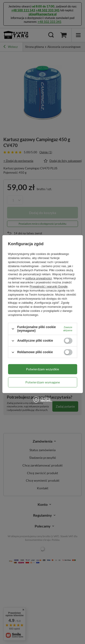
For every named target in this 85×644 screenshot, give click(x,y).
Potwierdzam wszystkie (42, 369)
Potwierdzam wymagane (43, 382)
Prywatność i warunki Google (49, 286)
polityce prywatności (39, 278)
